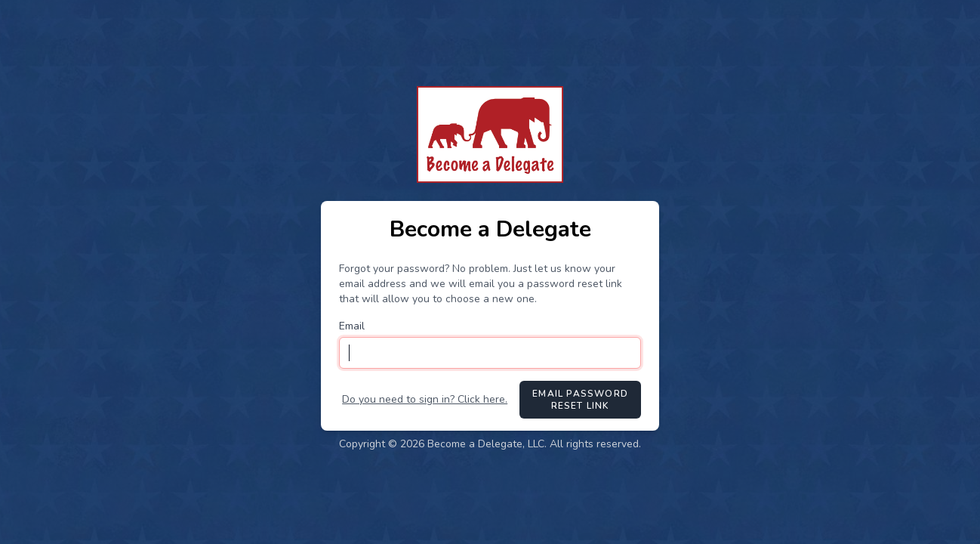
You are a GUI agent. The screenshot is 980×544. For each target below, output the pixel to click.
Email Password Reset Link (580, 400)
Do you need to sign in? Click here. (425, 399)
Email (352, 326)
